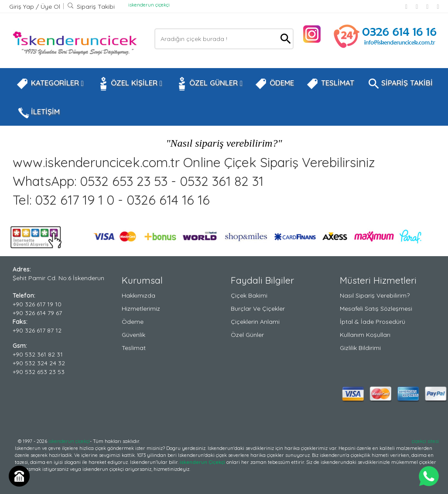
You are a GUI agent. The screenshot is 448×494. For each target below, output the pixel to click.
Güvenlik (133, 335)
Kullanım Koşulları (365, 335)
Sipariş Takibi (91, 7)
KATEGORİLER (50, 84)
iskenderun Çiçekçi (202, 462)
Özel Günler (247, 335)
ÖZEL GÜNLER (209, 84)
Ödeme (133, 322)
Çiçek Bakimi (249, 295)
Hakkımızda (139, 295)
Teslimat (134, 348)
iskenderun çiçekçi (149, 5)
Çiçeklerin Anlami (255, 322)
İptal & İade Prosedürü (373, 322)
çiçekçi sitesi (425, 441)
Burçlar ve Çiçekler (258, 309)
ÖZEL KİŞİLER (129, 84)
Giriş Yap (22, 7)
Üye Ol (50, 7)
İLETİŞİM (38, 113)
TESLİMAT (330, 84)
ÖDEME (274, 84)
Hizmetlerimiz (141, 309)
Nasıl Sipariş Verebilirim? (375, 295)
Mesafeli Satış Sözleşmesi (376, 309)
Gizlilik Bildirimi (360, 348)
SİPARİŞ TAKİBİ (400, 84)
